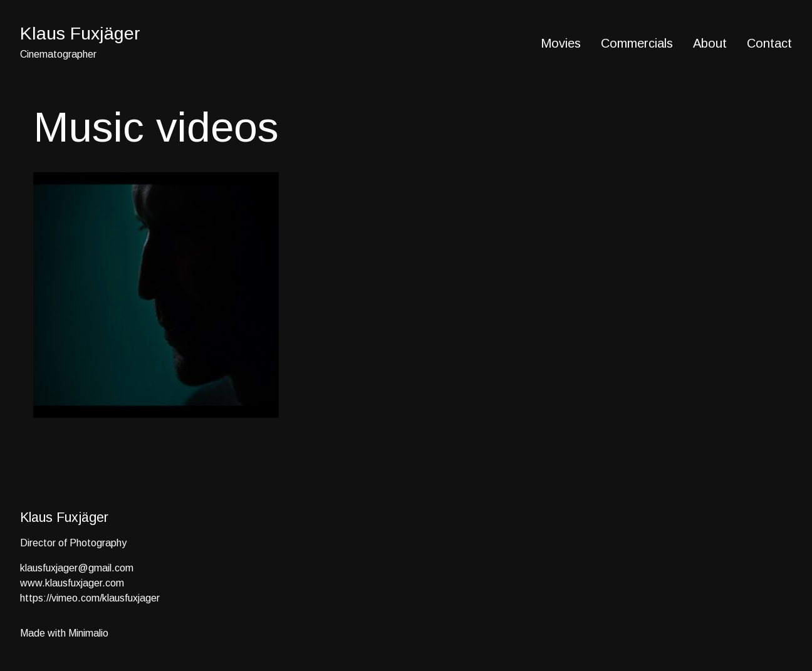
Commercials (637, 43)
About (710, 43)
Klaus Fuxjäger (80, 33)
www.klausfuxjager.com (72, 583)
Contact (769, 43)
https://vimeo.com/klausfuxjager (90, 598)
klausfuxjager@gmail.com (77, 568)
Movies (561, 43)
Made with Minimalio (64, 633)
